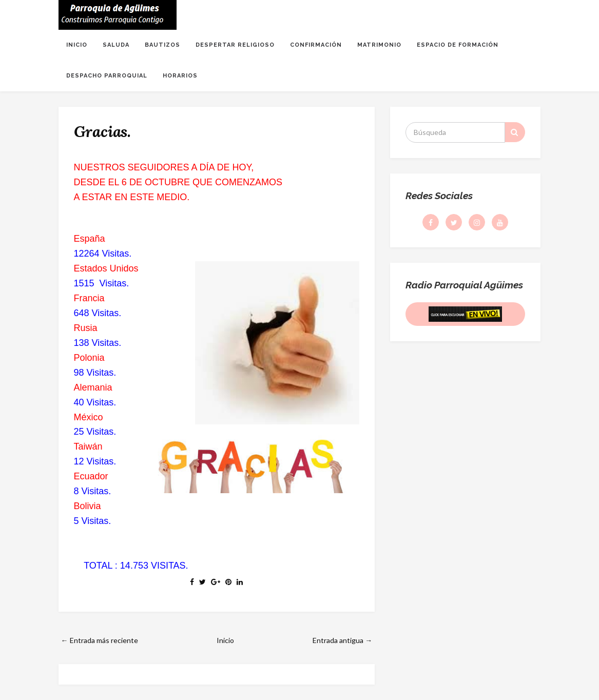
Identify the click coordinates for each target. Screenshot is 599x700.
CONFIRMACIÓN (316, 45)
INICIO (77, 45)
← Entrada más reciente (100, 640)
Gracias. (102, 131)
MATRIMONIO (379, 45)
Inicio (225, 640)
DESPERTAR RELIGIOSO (235, 45)
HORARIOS (180, 76)
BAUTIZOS (162, 45)
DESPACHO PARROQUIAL (107, 76)
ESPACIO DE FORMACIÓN (458, 45)
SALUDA (116, 45)
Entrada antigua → (342, 640)
